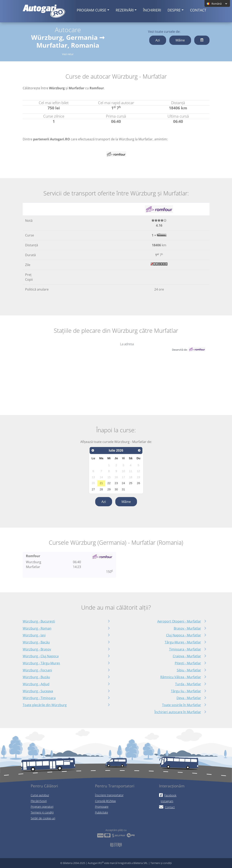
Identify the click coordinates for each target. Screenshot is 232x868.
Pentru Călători (44, 786)
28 (101, 489)
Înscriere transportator (109, 795)
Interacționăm (172, 786)
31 (123, 489)
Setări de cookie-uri (43, 818)
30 (116, 489)
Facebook (168, 795)
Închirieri (152, 10)
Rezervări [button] (125, 10)
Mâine (180, 40)
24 (123, 483)
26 (138, 483)
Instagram (167, 801)
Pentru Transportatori (115, 786)
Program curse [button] (91, 10)
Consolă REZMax (105, 801)
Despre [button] (174, 10)
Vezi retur (68, 54)
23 (116, 483)
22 (109, 483)
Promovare (102, 807)
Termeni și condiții (42, 812)
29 (109, 489)
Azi (158, 40)
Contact (198, 10)
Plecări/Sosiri (39, 801)
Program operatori (42, 807)
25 (131, 483)
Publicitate (102, 812)
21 (101, 483)
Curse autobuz (40, 795)
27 (93, 489)
